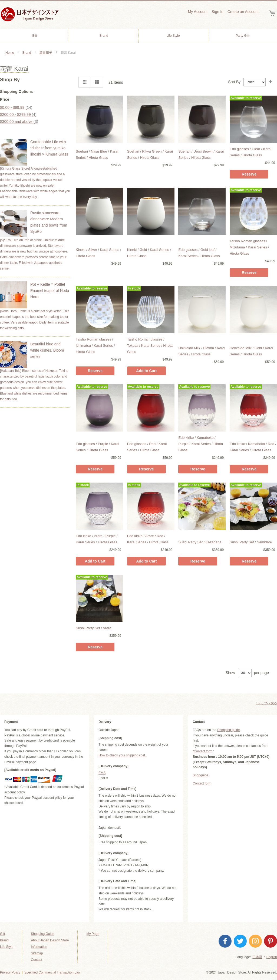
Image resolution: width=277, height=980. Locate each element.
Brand (27, 53)
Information (39, 947)
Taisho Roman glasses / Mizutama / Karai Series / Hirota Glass (249, 247)
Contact (36, 960)
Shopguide (200, 775)
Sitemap (37, 953)
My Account (198, 12)
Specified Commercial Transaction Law (52, 972)
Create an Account (243, 12)
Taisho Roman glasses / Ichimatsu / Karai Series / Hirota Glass (95, 346)
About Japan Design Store (50, 940)
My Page (93, 934)
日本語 (257, 957)
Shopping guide (228, 730)
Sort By (234, 82)
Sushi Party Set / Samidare (251, 542)
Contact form (203, 751)
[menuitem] (34, 36)
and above (19, 122)
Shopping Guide (42, 934)
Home (10, 53)
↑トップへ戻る (266, 703)
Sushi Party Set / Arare (94, 628)
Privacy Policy (10, 972)
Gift (3, 934)
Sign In (217, 12)
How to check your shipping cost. (122, 755)
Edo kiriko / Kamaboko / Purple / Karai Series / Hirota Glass (201, 444)
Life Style (7, 947)
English (272, 957)
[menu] (138, 36)
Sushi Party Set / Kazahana (200, 542)
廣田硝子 (46, 53)
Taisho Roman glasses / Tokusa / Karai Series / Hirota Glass (150, 346)
